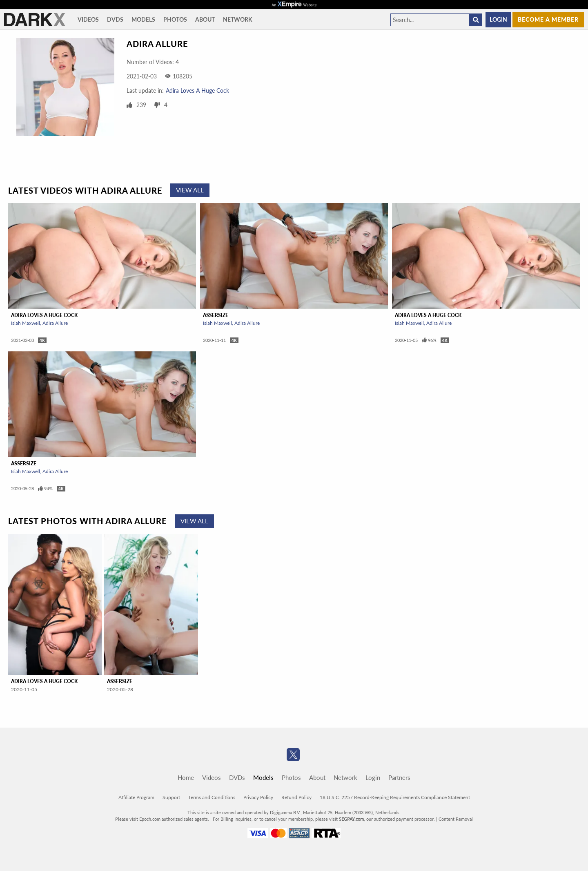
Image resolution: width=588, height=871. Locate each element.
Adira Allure (55, 323)
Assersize (216, 315)
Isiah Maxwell (26, 323)
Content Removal (456, 819)
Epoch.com (150, 819)
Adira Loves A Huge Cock (197, 90)
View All (190, 190)
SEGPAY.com (351, 819)
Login (498, 19)
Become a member (548, 19)
